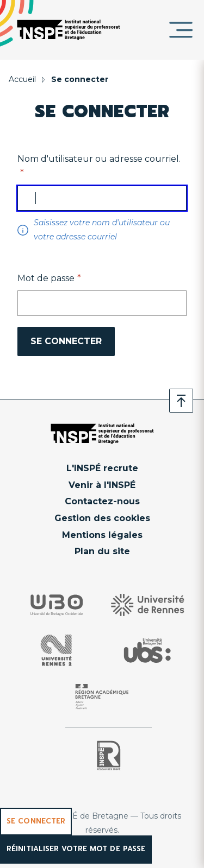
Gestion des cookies (102, 518)
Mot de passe (46, 278)
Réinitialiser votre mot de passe (76, 849)
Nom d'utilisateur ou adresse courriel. (99, 159)
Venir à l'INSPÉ (102, 485)
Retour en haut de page (181, 401)
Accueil (22, 79)
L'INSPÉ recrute (102, 468)
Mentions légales (102, 535)
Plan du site (102, 551)
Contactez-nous (102, 501)
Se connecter (36, 821)
